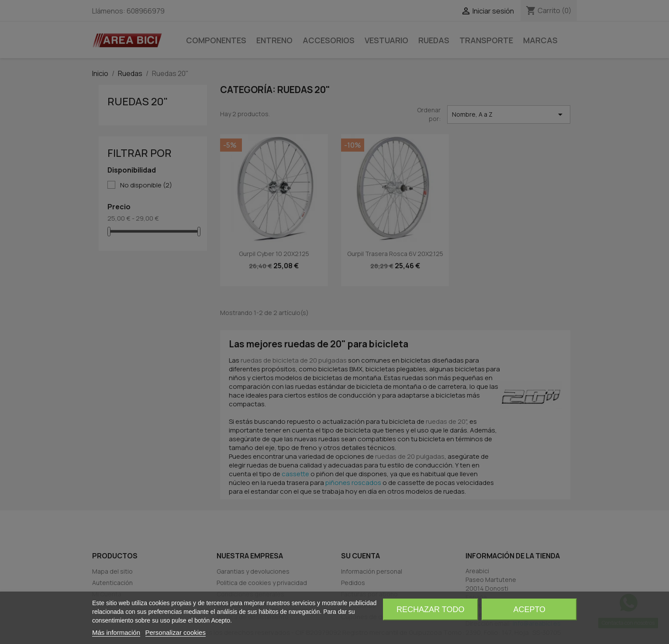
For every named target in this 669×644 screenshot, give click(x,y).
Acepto (529, 609)
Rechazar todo (430, 609)
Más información (116, 632)
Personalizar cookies (176, 632)
